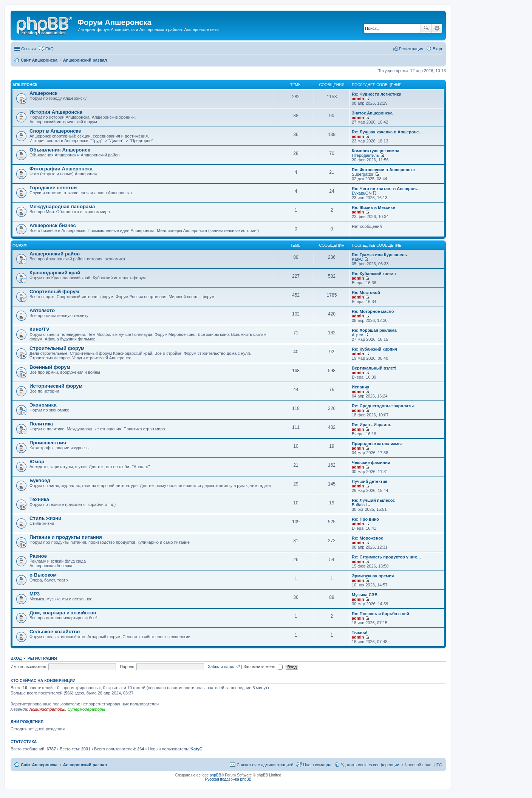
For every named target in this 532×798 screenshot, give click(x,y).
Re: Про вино (365, 519)
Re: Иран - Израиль (372, 425)
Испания (361, 387)
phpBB (215, 775)
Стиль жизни (45, 518)
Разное (38, 556)
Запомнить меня (263, 667)
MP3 (35, 594)
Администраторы (47, 709)
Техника (39, 499)
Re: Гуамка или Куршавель (379, 255)
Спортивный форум (54, 292)
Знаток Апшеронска (372, 113)
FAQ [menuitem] (49, 49)
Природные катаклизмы (377, 444)
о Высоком (43, 575)
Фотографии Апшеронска (61, 169)
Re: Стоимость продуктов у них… (387, 557)
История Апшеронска (56, 112)
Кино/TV (39, 329)
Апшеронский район (55, 254)
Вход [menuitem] (437, 49)
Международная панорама (62, 206)
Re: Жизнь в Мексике (373, 207)
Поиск (426, 28)
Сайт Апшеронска (39, 60)
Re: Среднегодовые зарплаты (383, 406)
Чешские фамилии (371, 462)
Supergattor (363, 174)
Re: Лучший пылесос (373, 500)
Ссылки (29, 49)
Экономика (43, 405)
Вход (16, 658)
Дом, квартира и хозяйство (63, 613)
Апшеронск (25, 85)
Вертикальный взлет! (374, 368)
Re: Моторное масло (373, 311)
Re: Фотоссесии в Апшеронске (383, 170)
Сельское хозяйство (55, 632)
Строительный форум (57, 348)
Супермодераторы (86, 709)
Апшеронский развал (85, 60)
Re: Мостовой (366, 292)
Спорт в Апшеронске (55, 131)
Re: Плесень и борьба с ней (380, 614)
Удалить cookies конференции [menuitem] (370, 765)
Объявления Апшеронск (60, 150)
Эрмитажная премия (373, 576)
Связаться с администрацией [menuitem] (265, 765)
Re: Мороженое (367, 538)
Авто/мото (42, 310)
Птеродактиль (365, 155)
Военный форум (50, 367)
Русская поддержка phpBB (228, 779)
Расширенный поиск (437, 28)
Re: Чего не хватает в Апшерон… (386, 189)
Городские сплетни (53, 188)
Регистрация (42, 658)
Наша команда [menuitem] (317, 765)
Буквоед (40, 480)
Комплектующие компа (376, 151)
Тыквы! (360, 633)
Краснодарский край (55, 273)
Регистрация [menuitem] (411, 49)
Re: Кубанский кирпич (374, 349)
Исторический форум (56, 386)
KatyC (357, 259)
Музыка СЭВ (365, 595)
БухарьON (362, 193)
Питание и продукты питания (66, 537)
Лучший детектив (370, 481)
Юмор (37, 462)
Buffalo (358, 505)
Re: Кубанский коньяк (374, 274)
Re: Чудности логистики (377, 94)
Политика (41, 424)
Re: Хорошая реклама (374, 330)
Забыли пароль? (224, 667)
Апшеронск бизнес (53, 225)
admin (358, 99)
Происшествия (48, 443)
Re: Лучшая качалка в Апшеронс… (387, 132)
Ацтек (357, 335)
